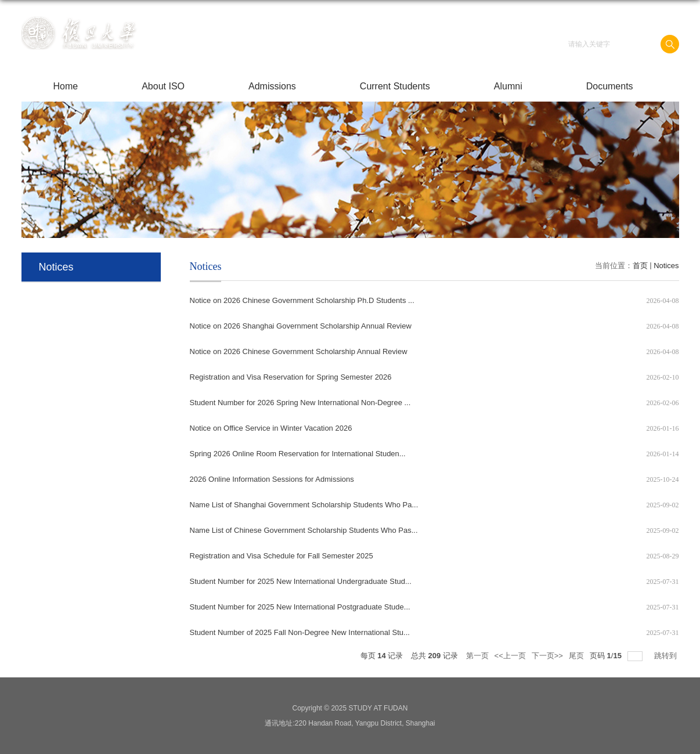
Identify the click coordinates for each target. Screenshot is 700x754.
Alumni (508, 86)
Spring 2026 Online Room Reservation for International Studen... (298, 454)
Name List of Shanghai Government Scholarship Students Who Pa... (304, 505)
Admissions (272, 86)
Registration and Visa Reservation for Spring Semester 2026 (291, 377)
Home (66, 86)
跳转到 (667, 656)
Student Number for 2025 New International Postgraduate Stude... (300, 607)
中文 (639, 17)
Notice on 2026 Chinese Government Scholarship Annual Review (299, 351)
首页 (640, 266)
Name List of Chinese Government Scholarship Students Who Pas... (304, 530)
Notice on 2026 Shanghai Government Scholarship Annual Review (301, 326)
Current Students (395, 86)
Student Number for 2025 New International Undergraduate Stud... (301, 581)
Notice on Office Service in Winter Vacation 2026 (271, 428)
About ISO (163, 86)
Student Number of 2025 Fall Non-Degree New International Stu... (300, 632)
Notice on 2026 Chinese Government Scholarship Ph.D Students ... (302, 300)
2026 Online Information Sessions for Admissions (272, 479)
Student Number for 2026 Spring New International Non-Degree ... (300, 403)
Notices (666, 266)
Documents (610, 86)
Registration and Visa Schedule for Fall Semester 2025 (282, 556)
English (664, 17)
